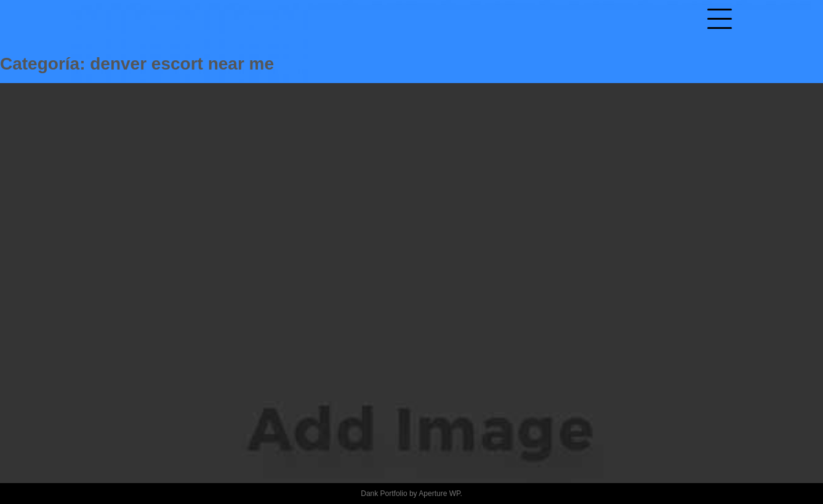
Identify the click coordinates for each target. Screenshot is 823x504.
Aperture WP (439, 494)
